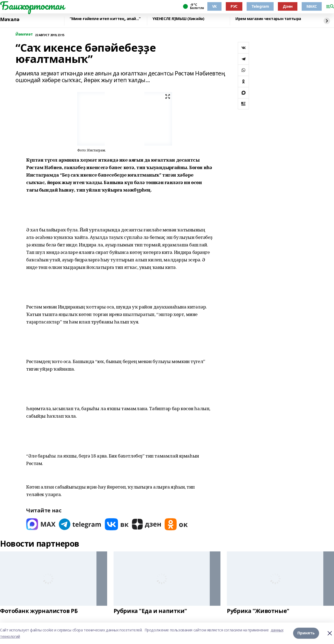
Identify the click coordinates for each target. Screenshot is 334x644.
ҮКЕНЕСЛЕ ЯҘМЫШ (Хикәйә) (178, 19)
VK (214, 6)
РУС (234, 6)
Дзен (288, 6)
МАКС (312, 6)
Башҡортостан (32, 6)
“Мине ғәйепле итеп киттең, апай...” (105, 19)
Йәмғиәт (24, 34)
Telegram (260, 6)
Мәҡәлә (10, 20)
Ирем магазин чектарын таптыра (268, 19)
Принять (306, 633)
